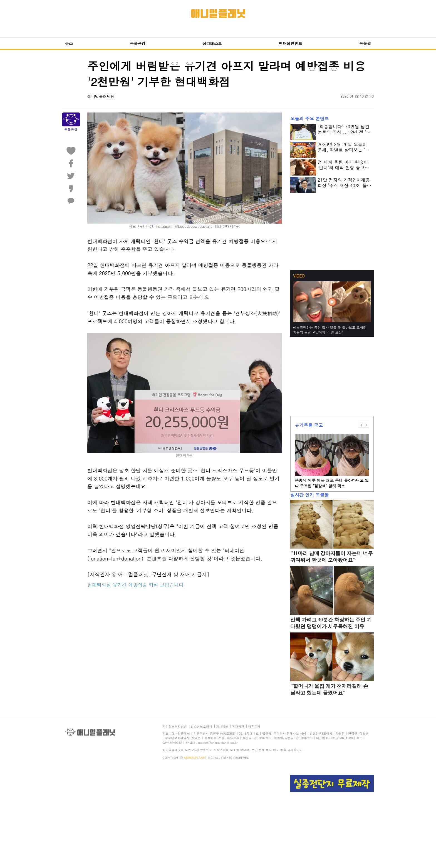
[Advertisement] (185, 649)
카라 (153, 585)
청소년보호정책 (201, 726)
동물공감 (138, 43)
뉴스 (69, 43)
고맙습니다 (172, 585)
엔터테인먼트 (291, 43)
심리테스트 (212, 43)
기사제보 (222, 726)
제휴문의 (254, 726)
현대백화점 (99, 585)
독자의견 (238, 726)
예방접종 (138, 585)
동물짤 (365, 43)
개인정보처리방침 (175, 726)
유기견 (120, 585)
